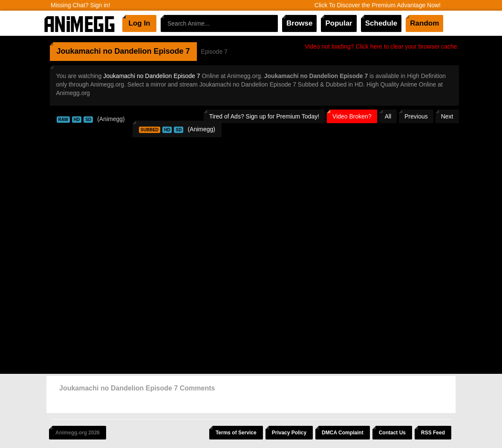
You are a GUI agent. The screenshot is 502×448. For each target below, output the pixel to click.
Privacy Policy (289, 433)
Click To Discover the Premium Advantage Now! (378, 5)
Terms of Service (236, 433)
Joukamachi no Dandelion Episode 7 (151, 76)
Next (447, 116)
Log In (140, 23)
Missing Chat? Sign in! (80, 5)
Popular (339, 23)
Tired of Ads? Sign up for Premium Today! (264, 116)
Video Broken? (352, 116)
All (388, 116)
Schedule (381, 23)
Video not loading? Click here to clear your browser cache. (382, 46)
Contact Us (392, 433)
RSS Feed (433, 433)
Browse (299, 23)
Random (424, 23)
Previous (416, 116)
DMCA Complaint (343, 433)
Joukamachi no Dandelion (104, 51)
